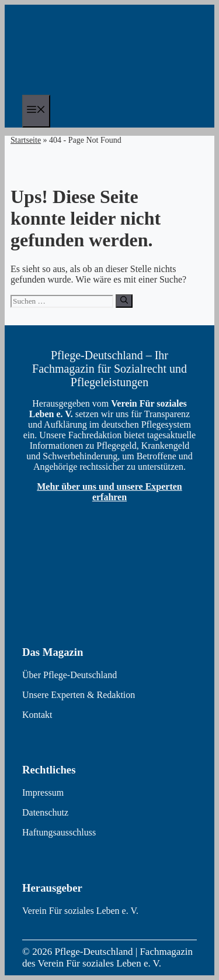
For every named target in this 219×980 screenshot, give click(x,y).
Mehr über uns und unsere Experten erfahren (109, 492)
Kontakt (37, 715)
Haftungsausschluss (59, 832)
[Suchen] (124, 301)
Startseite (26, 140)
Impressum (43, 792)
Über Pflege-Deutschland (69, 675)
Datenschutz (45, 812)
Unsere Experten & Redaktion (79, 695)
